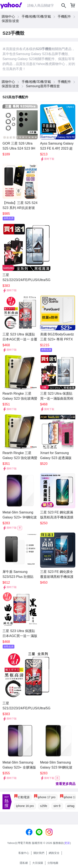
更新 (67, 843)
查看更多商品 (66, 784)
